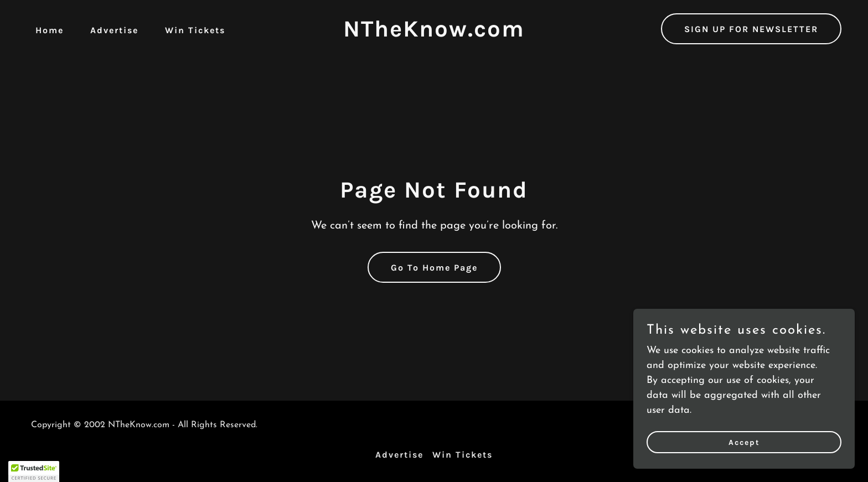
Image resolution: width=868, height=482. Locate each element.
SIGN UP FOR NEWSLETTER (751, 29)
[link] (434, 34)
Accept (744, 442)
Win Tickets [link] (195, 30)
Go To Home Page (434, 268)
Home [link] (50, 30)
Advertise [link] (114, 30)
